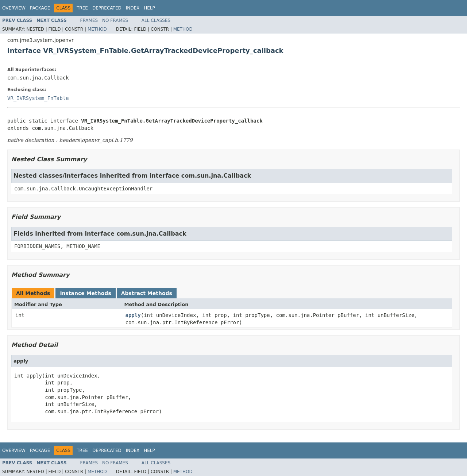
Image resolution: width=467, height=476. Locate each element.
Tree (82, 8)
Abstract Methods (147, 293)
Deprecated (107, 8)
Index (133, 8)
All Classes (156, 20)
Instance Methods (85, 293)
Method (97, 29)
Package (40, 8)
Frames (89, 20)
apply (133, 315)
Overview (14, 8)
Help (149, 8)
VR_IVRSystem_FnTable (38, 98)
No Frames (115, 20)
